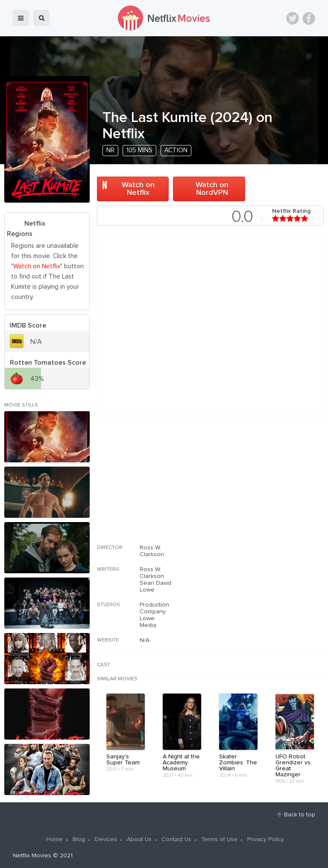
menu (21, 18)
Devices (106, 839)
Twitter (293, 18)
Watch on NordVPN (212, 189)
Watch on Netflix (138, 189)
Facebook (309, 18)
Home (54, 839)
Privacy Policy (266, 839)
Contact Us (176, 839)
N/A (145, 640)
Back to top (300, 815)
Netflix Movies (32, 856)
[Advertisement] (260, 489)
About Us (139, 839)
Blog (79, 839)
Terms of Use (219, 839)
